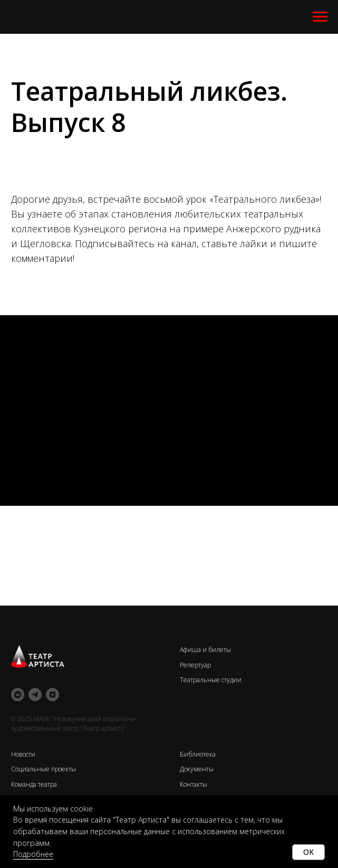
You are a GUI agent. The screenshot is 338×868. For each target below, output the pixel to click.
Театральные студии (211, 680)
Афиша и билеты (205, 650)
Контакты (194, 784)
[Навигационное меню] (320, 17)
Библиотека (198, 754)
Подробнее (33, 854)
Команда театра (34, 784)
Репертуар (195, 665)
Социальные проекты (44, 769)
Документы (197, 769)
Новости (23, 754)
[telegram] (35, 695)
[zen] (52, 695)
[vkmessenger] (18, 695)
